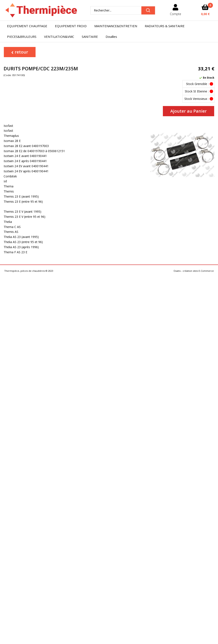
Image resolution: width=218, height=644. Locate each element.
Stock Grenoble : (197, 84)
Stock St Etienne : (197, 91)
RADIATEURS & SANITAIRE (165, 26)
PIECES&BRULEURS (22, 37)
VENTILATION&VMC (59, 37)
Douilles (111, 37)
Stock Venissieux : (196, 99)
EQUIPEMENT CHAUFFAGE (27, 26)
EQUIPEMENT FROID (71, 26)
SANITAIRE (90, 37)
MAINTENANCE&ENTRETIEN (116, 26)
